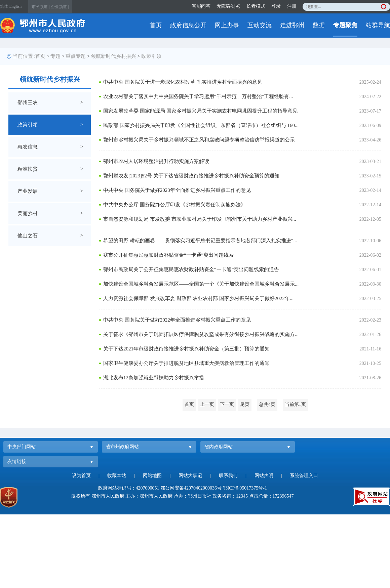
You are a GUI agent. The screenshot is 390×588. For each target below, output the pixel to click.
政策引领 (151, 56)
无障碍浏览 (228, 6)
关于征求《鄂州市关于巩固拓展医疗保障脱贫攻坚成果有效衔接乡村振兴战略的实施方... (201, 334)
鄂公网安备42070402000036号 (191, 488)
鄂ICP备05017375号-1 (245, 488)
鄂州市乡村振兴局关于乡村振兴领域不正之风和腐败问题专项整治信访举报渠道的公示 (199, 140)
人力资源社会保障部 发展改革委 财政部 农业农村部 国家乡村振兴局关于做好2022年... (198, 298)
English (16, 6)
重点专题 (76, 56)
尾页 (245, 404)
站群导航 (378, 25)
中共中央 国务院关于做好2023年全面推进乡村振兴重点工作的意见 (177, 190)
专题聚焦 (345, 25)
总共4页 (267, 404)
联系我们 (228, 476)
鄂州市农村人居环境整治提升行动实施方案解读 (156, 161)
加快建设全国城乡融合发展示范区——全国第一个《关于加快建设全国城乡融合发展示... (201, 284)
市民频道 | (41, 7)
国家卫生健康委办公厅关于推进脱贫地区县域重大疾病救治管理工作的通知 (186, 363)
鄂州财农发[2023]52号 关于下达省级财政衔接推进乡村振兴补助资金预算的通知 (191, 176)
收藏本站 (117, 476)
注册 (292, 6)
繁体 (4, 6)
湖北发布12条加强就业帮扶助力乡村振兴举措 (154, 378)
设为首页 (81, 476)
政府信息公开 (188, 25)
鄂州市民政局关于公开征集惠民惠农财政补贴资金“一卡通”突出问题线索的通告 (191, 269)
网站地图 (152, 476)
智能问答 (201, 6)
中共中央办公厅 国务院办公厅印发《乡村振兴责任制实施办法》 (174, 205)
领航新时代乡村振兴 (113, 56)
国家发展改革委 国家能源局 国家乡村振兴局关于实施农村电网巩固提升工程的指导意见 (200, 111)
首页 (156, 25)
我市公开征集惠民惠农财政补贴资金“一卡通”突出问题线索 (168, 255)
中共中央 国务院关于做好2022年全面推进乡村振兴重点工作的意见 (177, 320)
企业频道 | (60, 7)
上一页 (207, 404)
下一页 (227, 404)
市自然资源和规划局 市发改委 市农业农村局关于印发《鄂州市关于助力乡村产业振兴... (200, 219)
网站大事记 (190, 476)
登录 (276, 6)
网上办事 (227, 25)
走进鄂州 (292, 25)
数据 (319, 25)
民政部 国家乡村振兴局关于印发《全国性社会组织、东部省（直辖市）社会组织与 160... (201, 125)
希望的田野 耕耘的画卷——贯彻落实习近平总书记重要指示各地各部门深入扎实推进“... (200, 241)
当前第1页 (295, 404)
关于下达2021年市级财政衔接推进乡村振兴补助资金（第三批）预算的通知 (186, 349)
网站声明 (264, 476)
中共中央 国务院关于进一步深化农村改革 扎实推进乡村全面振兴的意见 (183, 82)
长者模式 (256, 6)
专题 (55, 56)
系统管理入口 (304, 476)
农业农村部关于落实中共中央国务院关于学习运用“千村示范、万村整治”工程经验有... (198, 96)
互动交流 (260, 25)
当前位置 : (24, 56)
